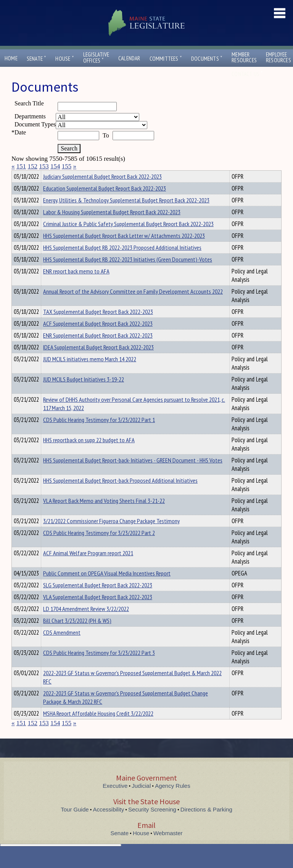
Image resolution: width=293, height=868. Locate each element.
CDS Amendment (62, 646)
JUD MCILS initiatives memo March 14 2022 (90, 373)
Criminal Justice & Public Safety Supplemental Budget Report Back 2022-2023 (128, 238)
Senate (37, 59)
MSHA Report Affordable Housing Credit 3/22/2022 (98, 727)
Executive (115, 799)
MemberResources (244, 57)
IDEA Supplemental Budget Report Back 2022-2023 (98, 361)
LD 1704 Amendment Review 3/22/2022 (86, 622)
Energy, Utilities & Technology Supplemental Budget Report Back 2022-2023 (126, 214)
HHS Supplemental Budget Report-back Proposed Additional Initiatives (120, 494)
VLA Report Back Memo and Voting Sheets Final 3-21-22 (104, 514)
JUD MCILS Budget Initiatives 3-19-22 (84, 393)
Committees (166, 59)
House (64, 59)
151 (21, 166)
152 (33, 166)
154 (55, 166)
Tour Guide (75, 823)
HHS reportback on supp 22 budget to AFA (89, 454)
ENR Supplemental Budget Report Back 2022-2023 (98, 349)
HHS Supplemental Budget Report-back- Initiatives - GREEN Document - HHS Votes (133, 474)
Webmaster (168, 847)
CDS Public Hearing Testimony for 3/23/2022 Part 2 (99, 546)
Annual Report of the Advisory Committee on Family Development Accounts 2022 (133, 305)
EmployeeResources (279, 57)
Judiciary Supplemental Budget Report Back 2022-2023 (102, 190)
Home (11, 58)
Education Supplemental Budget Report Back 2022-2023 (105, 202)
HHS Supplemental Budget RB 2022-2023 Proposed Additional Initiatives (122, 261)
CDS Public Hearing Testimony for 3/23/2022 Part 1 (99, 433)
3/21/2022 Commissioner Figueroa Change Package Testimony (111, 535)
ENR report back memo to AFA (76, 285)
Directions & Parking (206, 823)
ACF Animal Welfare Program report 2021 (88, 567)
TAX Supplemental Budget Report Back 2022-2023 (98, 325)
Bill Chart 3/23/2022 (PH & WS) (77, 634)
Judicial (141, 799)
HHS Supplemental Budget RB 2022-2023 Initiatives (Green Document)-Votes (128, 273)
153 (44, 166)
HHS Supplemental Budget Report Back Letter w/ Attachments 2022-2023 (124, 249)
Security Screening (152, 823)
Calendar (129, 58)
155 (67, 166)
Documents (207, 59)
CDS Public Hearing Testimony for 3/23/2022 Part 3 (99, 666)
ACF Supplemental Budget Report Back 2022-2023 (98, 337)
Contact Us (247, 74)
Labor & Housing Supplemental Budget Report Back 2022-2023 (112, 226)
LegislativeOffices (96, 58)
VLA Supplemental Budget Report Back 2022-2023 (98, 611)
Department (55, 175)
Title (18, 175)
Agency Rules (173, 799)
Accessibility (109, 823)
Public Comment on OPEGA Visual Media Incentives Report (107, 587)
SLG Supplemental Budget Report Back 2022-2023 (98, 599)
